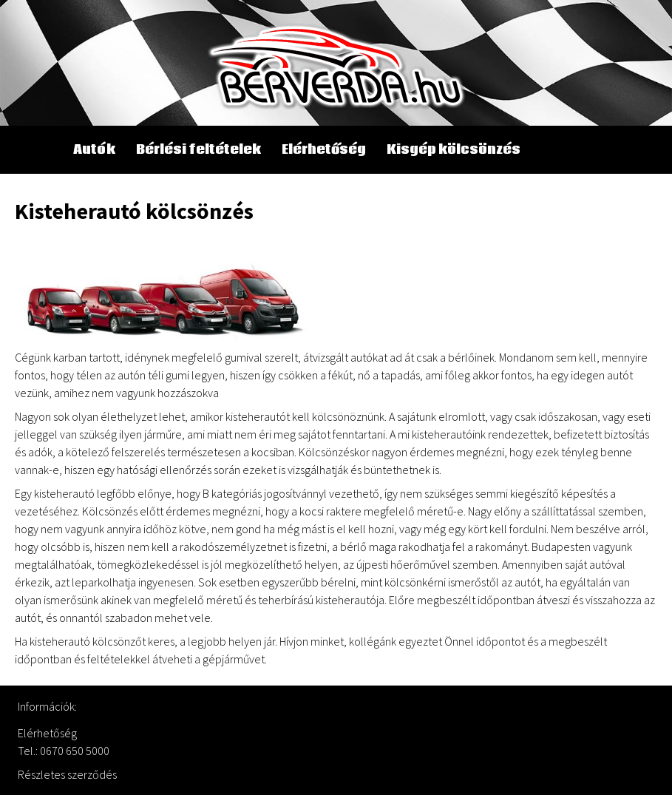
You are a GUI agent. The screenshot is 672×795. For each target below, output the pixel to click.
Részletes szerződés (67, 774)
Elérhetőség (324, 150)
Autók (94, 150)
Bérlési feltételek (198, 150)
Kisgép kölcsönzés (454, 150)
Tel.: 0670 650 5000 (64, 751)
